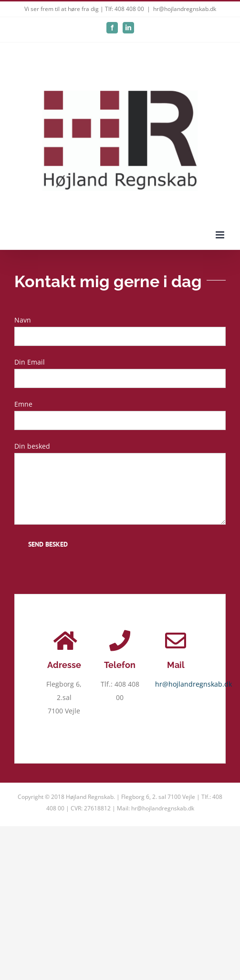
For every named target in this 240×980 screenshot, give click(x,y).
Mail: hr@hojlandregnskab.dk (156, 808)
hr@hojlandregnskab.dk (185, 9)
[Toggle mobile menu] (221, 235)
